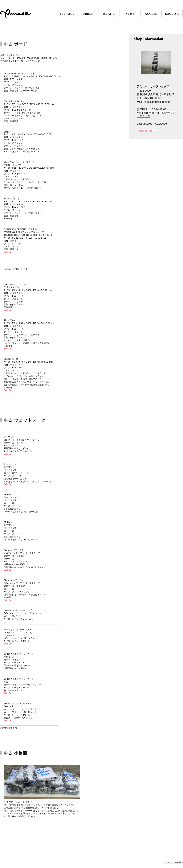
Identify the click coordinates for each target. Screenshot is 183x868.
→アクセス (144, 116)
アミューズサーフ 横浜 (23, 14)
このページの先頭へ (174, 862)
